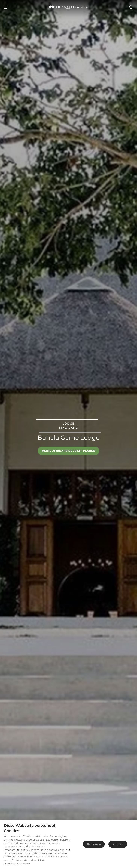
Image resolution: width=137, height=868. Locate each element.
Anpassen (118, 844)
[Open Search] (131, 7)
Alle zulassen (94, 844)
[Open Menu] (5, 7)
